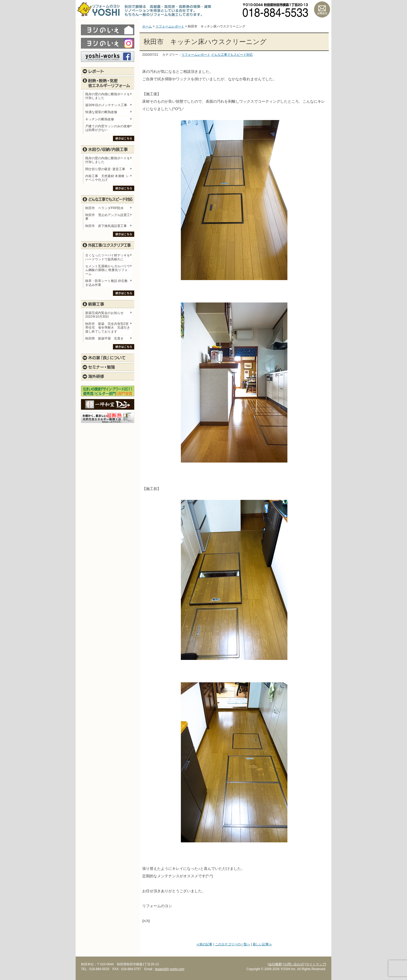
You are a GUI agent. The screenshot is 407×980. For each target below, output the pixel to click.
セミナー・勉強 (108, 367)
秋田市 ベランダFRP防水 (104, 208)
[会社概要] (275, 964)
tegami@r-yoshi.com (170, 969)
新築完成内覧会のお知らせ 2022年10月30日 (104, 315)
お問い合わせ (322, 9)
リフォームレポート (196, 55)
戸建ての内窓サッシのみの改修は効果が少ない (108, 128)
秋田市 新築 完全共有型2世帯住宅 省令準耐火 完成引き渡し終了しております (108, 328)
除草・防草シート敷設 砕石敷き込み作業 (106, 283)
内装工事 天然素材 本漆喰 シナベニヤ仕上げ (107, 178)
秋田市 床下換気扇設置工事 (106, 226)
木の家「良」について (108, 358)
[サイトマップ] (316, 964)
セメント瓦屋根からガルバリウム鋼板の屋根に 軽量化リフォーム (108, 270)
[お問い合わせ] (294, 964)
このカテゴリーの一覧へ (233, 944)
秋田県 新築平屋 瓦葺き (104, 338)
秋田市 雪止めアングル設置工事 (108, 217)
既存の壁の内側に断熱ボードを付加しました (108, 96)
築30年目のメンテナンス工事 (106, 105)
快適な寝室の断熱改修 (101, 112)
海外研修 (108, 376)
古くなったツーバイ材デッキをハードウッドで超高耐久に (108, 257)
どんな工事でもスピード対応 (232, 55)
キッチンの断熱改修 (101, 119)
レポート (108, 71)
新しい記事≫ (262, 944)
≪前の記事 (204, 944)
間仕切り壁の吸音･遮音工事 (105, 169)
